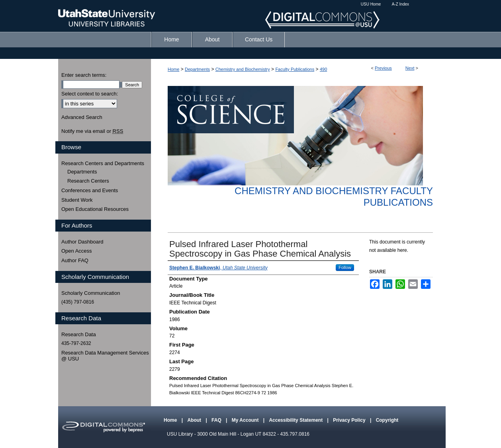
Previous (383, 68)
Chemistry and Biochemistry (243, 69)
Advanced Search (82, 117)
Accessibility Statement (296, 420)
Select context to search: (90, 94)
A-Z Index (400, 4)
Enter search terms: (84, 75)
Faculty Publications (295, 69)
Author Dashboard (82, 242)
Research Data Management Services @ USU (105, 356)
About (195, 420)
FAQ (217, 420)
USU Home (371, 4)
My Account (246, 420)
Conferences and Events (90, 190)
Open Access (77, 251)
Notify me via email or (92, 131)
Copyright (387, 420)
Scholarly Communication (91, 293)
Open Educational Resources (95, 209)
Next (410, 68)
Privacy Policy (350, 420)
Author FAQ (75, 260)
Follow (345, 267)
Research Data (79, 334)
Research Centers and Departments (103, 163)
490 (323, 69)
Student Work (77, 200)
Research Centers (88, 181)
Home (173, 69)
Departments (197, 69)
